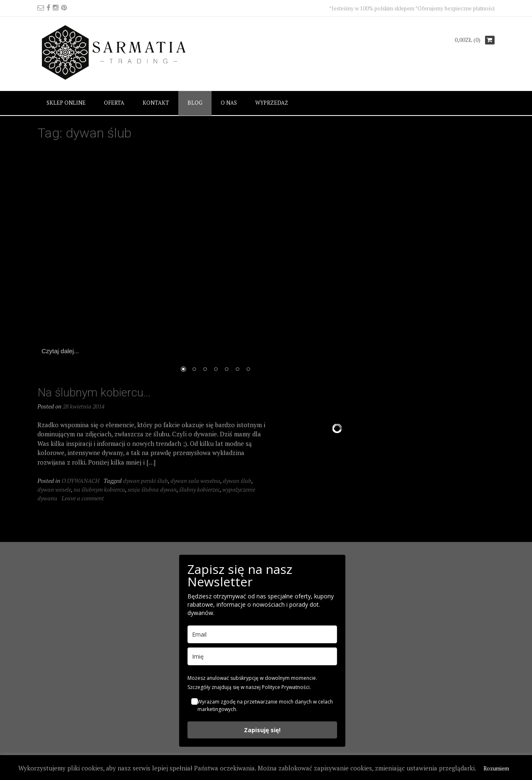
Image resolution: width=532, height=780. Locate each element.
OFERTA (114, 103)
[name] (262, 656)
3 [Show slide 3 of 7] (205, 370)
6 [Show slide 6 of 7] (237, 370)
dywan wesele (54, 489)
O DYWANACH (80, 481)
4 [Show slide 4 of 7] (216, 370)
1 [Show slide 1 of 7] (183, 370)
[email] (262, 634)
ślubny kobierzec (199, 489)
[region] (216, 265)
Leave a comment (83, 498)
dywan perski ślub (145, 481)
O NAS (229, 103)
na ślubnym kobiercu (99, 489)
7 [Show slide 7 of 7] (248, 370)
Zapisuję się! (262, 730)
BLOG (195, 103)
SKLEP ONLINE (66, 103)
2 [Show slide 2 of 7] (194, 370)
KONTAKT (156, 103)
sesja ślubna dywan (152, 489)
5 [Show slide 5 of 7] (227, 370)
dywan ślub (237, 481)
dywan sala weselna (195, 481)
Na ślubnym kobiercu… (94, 392)
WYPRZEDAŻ (272, 103)
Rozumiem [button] (496, 768)
